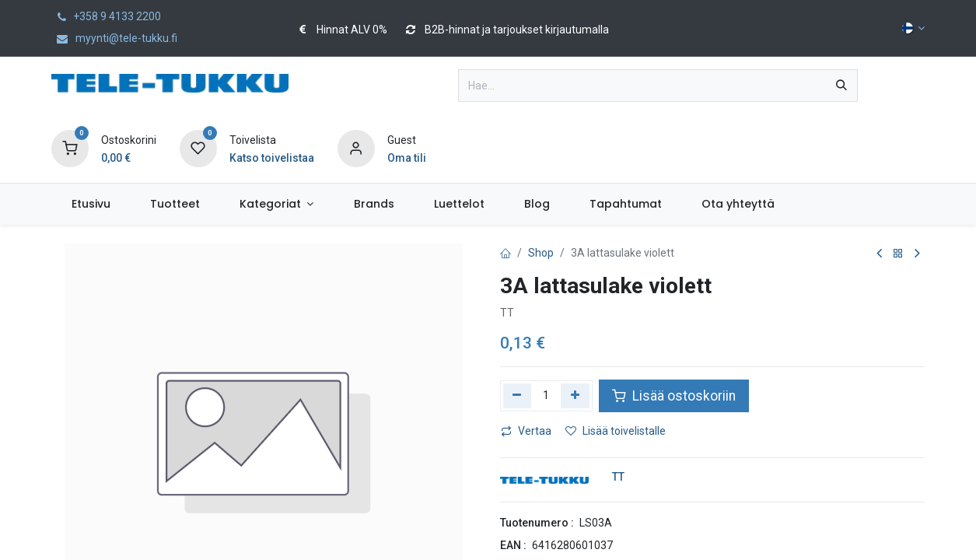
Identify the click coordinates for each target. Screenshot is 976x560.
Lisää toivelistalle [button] (616, 431)
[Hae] (841, 86)
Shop (541, 253)
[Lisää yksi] (575, 396)
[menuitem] (91, 204)
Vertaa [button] (526, 431)
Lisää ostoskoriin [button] (674, 396)
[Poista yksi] (518, 396)
